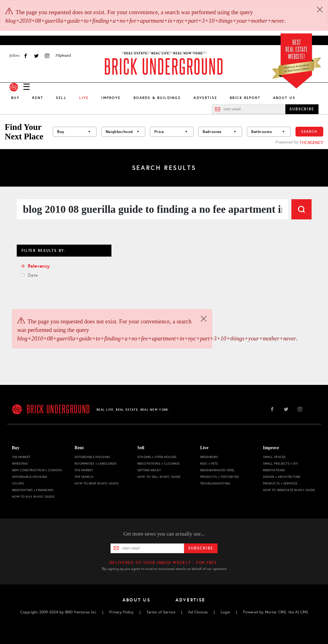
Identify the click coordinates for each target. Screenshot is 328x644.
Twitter (36, 56)
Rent (38, 98)
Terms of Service (161, 612)
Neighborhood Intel (218, 470)
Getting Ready (149, 470)
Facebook (26, 56)
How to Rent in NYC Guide (96, 483)
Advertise (205, 98)
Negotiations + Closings (158, 464)
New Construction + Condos (37, 470)
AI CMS (302, 612)
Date (33, 275)
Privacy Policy (121, 612)
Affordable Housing (30, 477)
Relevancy (39, 266)
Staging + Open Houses (157, 457)
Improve (111, 98)
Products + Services (280, 483)
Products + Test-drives (220, 477)
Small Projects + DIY (281, 464)
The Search (84, 477)
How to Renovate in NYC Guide (289, 490)
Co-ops (18, 483)
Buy (15, 98)
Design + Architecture (282, 477)
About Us (284, 98)
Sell (61, 98)
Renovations (274, 470)
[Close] (320, 9)
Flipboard (63, 55)
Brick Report (245, 98)
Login (225, 612)
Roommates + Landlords (95, 464)
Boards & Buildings (157, 98)
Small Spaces (274, 457)
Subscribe (201, 548)
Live (204, 448)
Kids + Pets (209, 464)
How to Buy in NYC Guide (33, 497)
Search (309, 131)
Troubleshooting (215, 483)
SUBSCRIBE (302, 109)
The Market (21, 457)
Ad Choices (198, 612)
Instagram (47, 56)
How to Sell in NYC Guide (159, 477)
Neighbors (209, 457)
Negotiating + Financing (33, 490)
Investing (20, 464)
